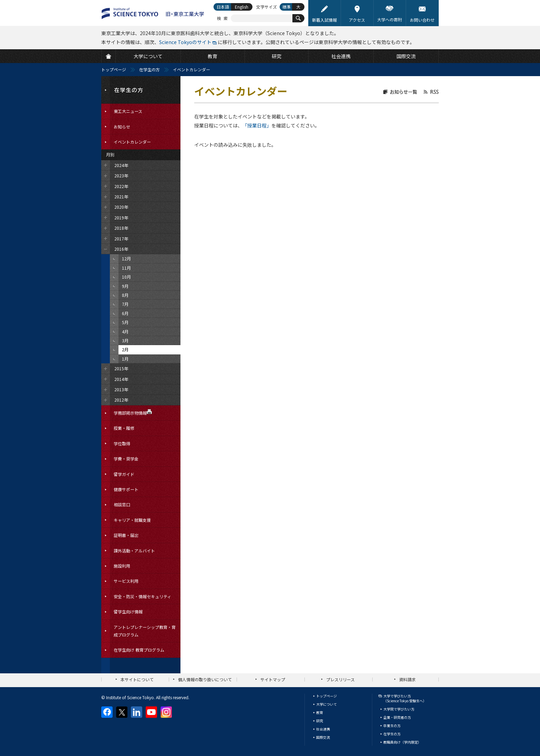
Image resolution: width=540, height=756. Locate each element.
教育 (320, 712)
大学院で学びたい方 (399, 709)
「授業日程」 (257, 125)
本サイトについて (137, 679)
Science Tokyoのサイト (185, 42)
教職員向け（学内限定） (402, 742)
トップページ (114, 69)
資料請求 (407, 679)
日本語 (223, 7)
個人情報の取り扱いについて (205, 679)
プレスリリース (340, 679)
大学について (326, 704)
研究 (320, 721)
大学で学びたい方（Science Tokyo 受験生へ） (405, 698)
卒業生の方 (392, 726)
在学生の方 (149, 69)
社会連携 (323, 729)
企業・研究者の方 (397, 717)
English (242, 7)
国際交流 (323, 737)
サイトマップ (273, 679)
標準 (287, 7)
